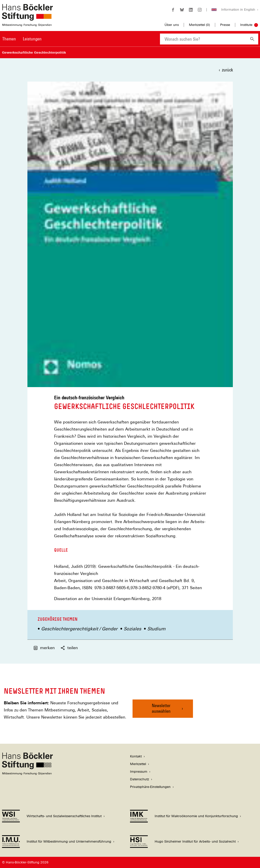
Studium (156, 629)
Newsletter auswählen (161, 708)
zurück (227, 70)
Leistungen (32, 39)
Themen (9, 39)
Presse (225, 25)
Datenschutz (140, 779)
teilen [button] (69, 648)
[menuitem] (9, 42)
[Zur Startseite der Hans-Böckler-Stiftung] (27, 24)
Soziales (132, 629)
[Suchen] (252, 39)
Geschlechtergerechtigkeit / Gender (79, 629)
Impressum (139, 772)
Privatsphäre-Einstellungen (150, 787)
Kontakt (136, 756)
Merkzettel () (199, 25)
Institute (246, 25)
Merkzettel (138, 764)
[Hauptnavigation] (22, 39)
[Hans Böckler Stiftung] (27, 774)
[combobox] (203, 39)
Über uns (172, 25)
